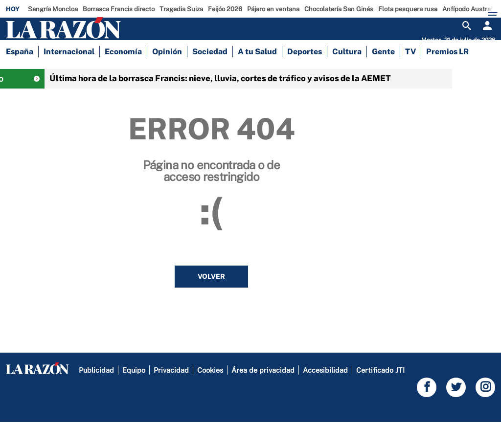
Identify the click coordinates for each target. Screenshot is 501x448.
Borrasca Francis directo (119, 9)
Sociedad (210, 73)
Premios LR (447, 73)
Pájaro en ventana (273, 9)
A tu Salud (257, 73)
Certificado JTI (380, 396)
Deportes (305, 73)
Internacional (69, 73)
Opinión (167, 73)
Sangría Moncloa (53, 9)
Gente (383, 73)
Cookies (210, 396)
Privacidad (171, 396)
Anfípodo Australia (470, 9)
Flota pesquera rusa (408, 9)
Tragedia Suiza (181, 9)
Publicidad (96, 396)
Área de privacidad (263, 396)
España (20, 73)
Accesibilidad (325, 396)
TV (410, 73)
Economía (123, 73)
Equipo (134, 396)
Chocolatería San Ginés (339, 9)
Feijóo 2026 (225, 9)
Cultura (347, 73)
